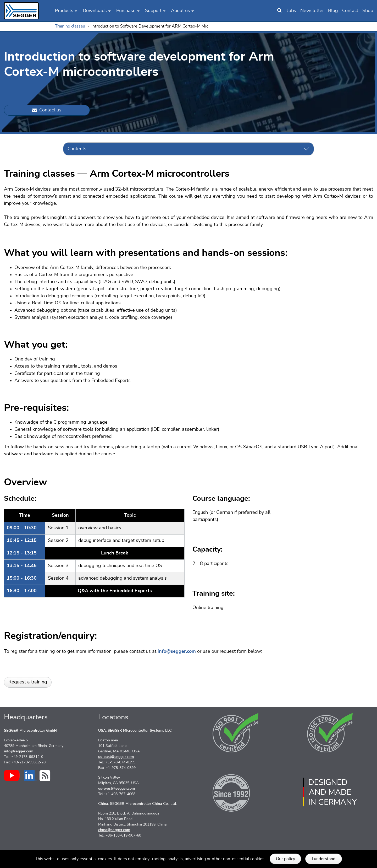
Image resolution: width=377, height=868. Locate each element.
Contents (77, 149)
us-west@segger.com (117, 789)
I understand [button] (324, 859)
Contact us (47, 110)
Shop (368, 11)
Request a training (28, 682)
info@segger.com (177, 651)
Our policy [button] (285, 859)
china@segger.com (114, 830)
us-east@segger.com (116, 757)
